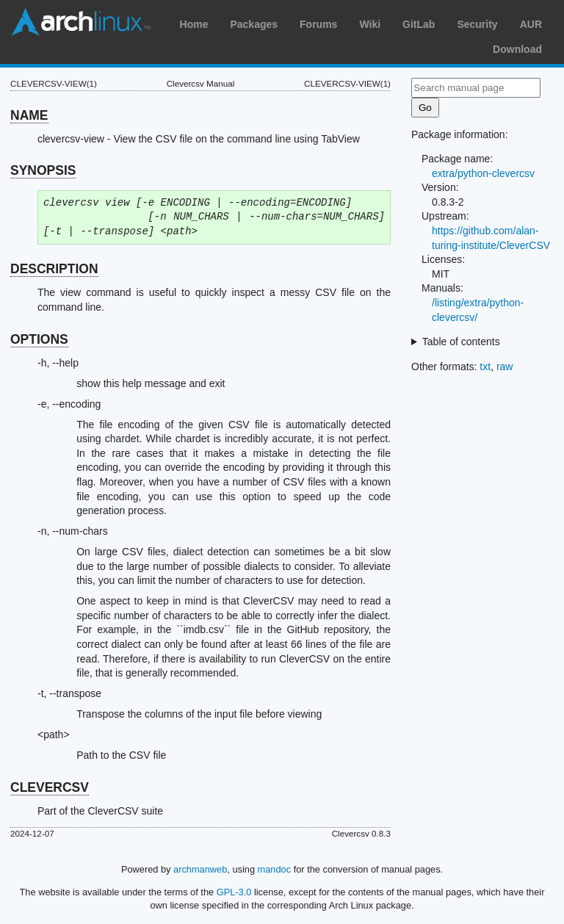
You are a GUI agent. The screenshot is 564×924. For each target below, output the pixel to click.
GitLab (419, 24)
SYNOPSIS (43, 170)
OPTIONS (39, 339)
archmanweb (200, 869)
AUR (531, 24)
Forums (318, 24)
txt (485, 367)
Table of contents (461, 342)
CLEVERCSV (50, 787)
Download (517, 49)
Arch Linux (81, 22)
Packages (254, 24)
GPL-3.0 (234, 892)
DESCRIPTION (54, 269)
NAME (29, 115)
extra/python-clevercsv (483, 173)
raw (505, 367)
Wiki (370, 24)
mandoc (275, 869)
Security (477, 24)
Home (194, 24)
